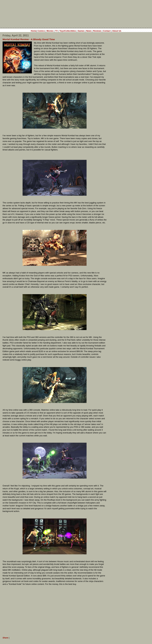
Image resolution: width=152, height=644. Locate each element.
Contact (107, 31)
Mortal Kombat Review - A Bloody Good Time (29, 39)
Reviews (97, 31)
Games (81, 31)
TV (56, 31)
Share (5, 638)
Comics (41, 31)
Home (34, 31)
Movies (50, 31)
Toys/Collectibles (68, 31)
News (89, 31)
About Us (117, 31)
